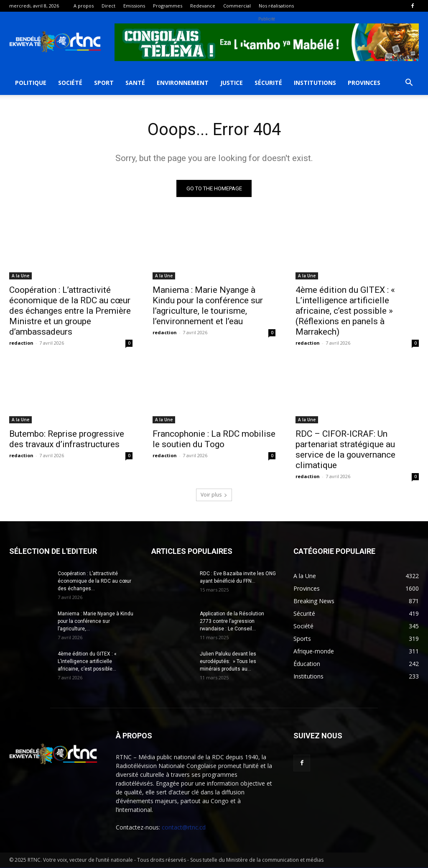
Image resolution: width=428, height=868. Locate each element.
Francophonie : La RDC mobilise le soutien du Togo (214, 439)
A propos (84, 6)
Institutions (315, 83)
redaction (21, 343)
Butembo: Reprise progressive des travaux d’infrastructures (67, 439)
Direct (108, 6)
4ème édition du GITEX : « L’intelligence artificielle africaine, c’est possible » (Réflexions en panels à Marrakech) (345, 311)
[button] (409, 83)
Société (70, 83)
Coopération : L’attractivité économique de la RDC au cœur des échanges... (94, 581)
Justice (232, 83)
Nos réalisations (276, 6)
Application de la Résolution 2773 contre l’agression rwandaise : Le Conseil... (232, 622)
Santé (135, 83)
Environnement (183, 83)
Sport (104, 83)
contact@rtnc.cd (184, 828)
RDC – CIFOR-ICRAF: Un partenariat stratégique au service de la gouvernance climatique (345, 450)
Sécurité (268, 83)
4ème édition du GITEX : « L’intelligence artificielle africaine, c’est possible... (87, 662)
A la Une (20, 276)
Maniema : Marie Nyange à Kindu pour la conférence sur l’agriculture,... (96, 622)
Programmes (168, 6)
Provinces (364, 83)
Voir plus (214, 495)
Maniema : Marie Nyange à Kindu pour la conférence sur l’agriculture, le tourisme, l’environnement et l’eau (208, 306)
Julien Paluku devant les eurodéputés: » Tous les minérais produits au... (228, 662)
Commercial (237, 6)
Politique (31, 83)
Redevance (203, 6)
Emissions (134, 6)
